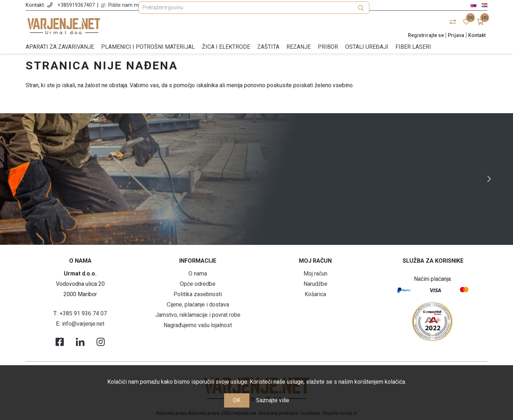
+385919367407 (76, 5)
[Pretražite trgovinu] (254, 26)
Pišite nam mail (126, 5)
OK (237, 400)
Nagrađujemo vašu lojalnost (198, 325)
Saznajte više (273, 400)
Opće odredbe (198, 284)
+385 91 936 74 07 (83, 313)
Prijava (456, 35)
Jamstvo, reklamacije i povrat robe (198, 315)
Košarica (315, 294)
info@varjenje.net (83, 324)
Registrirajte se (426, 35)
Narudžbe (315, 284)
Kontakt (477, 35)
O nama (198, 274)
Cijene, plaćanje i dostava (198, 304)
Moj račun (315, 274)
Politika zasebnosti (198, 294)
